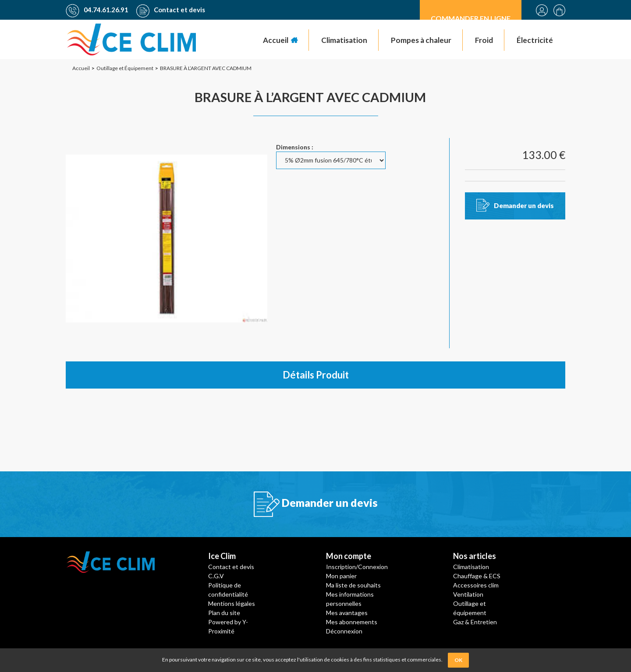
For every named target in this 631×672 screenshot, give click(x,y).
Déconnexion (344, 631)
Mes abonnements (352, 622)
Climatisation (471, 567)
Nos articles (475, 556)
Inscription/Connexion (357, 567)
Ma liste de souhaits (353, 585)
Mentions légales (232, 603)
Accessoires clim (476, 585)
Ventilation (468, 594)
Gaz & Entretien (475, 622)
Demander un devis (524, 205)
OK (458, 660)
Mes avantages (347, 613)
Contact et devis (171, 10)
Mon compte (349, 556)
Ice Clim (222, 556)
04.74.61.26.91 (97, 10)
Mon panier (341, 576)
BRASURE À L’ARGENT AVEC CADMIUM (310, 97)
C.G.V (216, 576)
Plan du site (224, 613)
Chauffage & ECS (477, 576)
